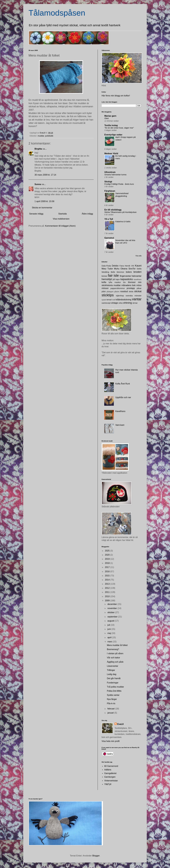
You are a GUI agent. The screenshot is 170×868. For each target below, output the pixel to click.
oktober (111, 612)
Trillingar (111, 670)
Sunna (38, 184)
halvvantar (137, 276)
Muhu (117, 269)
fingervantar (125, 276)
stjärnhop (120, 296)
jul (114, 279)
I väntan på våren (115, 653)
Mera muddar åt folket (117, 645)
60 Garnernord (111, 766)
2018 (108, 563)
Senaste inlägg (36, 214)
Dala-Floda (106, 266)
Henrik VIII (129, 266)
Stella (139, 269)
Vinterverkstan (111, 781)
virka (120, 303)
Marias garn (110, 116)
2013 (108, 584)
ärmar (135, 303)
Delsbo (115, 266)
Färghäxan (110, 191)
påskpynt (110, 292)
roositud (124, 291)
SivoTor (132, 269)
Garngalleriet (110, 773)
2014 (108, 580)
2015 (108, 576)
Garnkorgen (110, 777)
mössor (105, 288)
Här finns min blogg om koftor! (116, 96)
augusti (111, 621)
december (112, 604)
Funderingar (113, 683)
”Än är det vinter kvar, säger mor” (119, 128)
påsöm (117, 292)
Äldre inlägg (87, 214)
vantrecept (106, 303)
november (112, 608)
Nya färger (112, 699)
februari (111, 709)
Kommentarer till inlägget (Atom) (60, 226)
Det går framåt (114, 678)
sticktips (108, 295)
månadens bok (129, 285)
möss (139, 285)
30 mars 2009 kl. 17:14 (45, 175)
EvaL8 (120, 724)
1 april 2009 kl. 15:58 (44, 201)
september (113, 617)
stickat (138, 291)
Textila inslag (111, 125)
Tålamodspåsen (57, 13)
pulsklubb (49, 136)
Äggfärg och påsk (115, 662)
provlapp (131, 288)
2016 (108, 571)
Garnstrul (109, 238)
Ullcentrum (110, 172)
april (110, 637)
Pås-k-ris (111, 703)
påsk (104, 292)
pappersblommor (118, 288)
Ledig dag (112, 674)
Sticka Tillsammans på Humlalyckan (120, 212)
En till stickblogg (113, 210)
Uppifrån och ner (123, 397)
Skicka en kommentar (42, 208)
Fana (122, 266)
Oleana (124, 269)
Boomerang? (113, 649)
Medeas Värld (111, 153)
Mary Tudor (107, 269)
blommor (120, 272)
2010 (108, 596)
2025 (108, 551)
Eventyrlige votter (113, 135)
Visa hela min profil (111, 741)
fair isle (113, 276)
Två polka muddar (115, 687)
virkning (127, 303)
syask (104, 300)
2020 (108, 555)
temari (109, 300)
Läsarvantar (113, 666)
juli (109, 625)
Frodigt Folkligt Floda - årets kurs (119, 184)
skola (131, 292)
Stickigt (108, 182)
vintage (114, 303)
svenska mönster (134, 296)
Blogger (96, 856)
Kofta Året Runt (123, 384)
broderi (137, 272)
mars (110, 642)
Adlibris (108, 770)
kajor (118, 279)
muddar (41, 136)
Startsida (62, 214)
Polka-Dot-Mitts (114, 691)
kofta (104, 282)
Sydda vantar (113, 695)
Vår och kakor (113, 658)
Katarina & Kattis (123, 221)
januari (111, 713)
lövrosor (132, 282)
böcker (104, 276)
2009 (108, 601)
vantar (137, 299)
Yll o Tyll (109, 219)
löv (124, 282)
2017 (108, 567)
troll (114, 300)
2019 (108, 559)
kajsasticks (127, 279)
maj (109, 633)
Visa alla (138, 256)
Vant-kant (120, 425)
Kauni (138, 266)
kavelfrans (138, 279)
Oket (107, 118)
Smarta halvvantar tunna (115, 175)
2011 (108, 592)
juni (109, 629)
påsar (139, 288)
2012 (108, 588)
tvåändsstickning (124, 300)
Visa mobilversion (61, 219)
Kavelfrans (120, 411)
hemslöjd (107, 279)
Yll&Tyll (108, 784)
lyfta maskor (115, 282)
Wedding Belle (108, 272)
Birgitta (38, 149)
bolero (129, 272)
